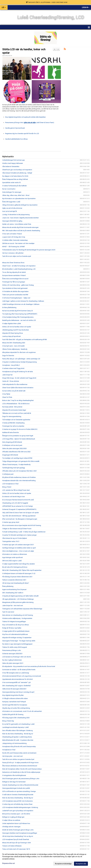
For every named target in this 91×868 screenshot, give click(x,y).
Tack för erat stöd (8, 612)
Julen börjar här (7, 375)
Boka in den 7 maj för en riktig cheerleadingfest (18, 400)
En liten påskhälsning (9, 307)
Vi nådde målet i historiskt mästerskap (15, 240)
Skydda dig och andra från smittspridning (16, 708)
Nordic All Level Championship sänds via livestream (19, 753)
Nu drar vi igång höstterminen (12, 660)
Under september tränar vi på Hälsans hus (16, 823)
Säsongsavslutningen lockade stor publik (16, 788)
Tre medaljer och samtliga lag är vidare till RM (17, 458)
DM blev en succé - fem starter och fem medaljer (18, 243)
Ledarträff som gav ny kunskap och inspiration (18, 811)
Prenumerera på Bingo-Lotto (12, 650)
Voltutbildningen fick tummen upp (14, 160)
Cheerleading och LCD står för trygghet (15, 503)
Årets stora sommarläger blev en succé (15, 279)
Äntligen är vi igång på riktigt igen (13, 817)
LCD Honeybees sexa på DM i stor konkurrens (17, 801)
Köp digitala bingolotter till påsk (13, 695)
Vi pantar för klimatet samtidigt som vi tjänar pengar (19, 535)
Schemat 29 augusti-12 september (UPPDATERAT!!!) (19, 509)
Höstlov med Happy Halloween (13, 163)
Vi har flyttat (6, 394)
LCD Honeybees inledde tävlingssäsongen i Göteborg (20, 807)
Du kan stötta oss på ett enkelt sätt (14, 391)
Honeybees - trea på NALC (11, 365)
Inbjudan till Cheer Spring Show (13, 333)
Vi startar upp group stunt (11, 522)
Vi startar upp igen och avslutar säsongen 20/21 (18, 545)
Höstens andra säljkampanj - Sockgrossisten (17, 618)
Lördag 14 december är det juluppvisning (16, 215)
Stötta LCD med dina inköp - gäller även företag (18, 285)
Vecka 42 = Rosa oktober (11, 381)
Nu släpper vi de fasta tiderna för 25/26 (15, 176)
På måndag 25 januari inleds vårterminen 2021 (17, 577)
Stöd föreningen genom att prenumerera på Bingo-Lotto (21, 779)
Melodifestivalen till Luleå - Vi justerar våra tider (18, 740)
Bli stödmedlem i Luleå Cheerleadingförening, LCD (19, 269)
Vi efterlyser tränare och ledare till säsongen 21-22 (19, 573)
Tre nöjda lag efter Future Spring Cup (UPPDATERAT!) (20, 314)
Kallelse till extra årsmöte (11, 432)
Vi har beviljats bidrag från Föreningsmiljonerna (18, 317)
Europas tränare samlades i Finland (14, 275)
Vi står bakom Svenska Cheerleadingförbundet (18, 795)
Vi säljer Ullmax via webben (11, 820)
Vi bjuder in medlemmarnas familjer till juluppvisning (19, 362)
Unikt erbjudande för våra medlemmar (15, 384)
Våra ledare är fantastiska (11, 166)
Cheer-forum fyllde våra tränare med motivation (18, 388)
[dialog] (45, 859)
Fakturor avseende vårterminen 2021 (14, 580)
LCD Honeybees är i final (10, 484)
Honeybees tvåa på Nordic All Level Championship (19, 747)
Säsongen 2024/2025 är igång (12, 221)
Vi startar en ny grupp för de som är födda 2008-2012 (20, 429)
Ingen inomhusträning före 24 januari (14, 589)
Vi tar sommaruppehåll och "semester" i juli (16, 682)
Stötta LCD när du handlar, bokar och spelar (17, 327)
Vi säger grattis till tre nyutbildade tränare (16, 631)
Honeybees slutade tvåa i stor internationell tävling (19, 481)
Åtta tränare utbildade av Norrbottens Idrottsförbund (20, 766)
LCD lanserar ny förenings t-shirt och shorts (17, 657)
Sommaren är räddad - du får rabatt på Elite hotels (19, 670)
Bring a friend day (8, 721)
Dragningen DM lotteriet (10, 455)
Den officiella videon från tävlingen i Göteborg (17, 730)
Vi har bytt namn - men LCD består (13, 346)
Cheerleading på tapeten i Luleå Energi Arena (17, 737)
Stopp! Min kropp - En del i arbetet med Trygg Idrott (19, 378)
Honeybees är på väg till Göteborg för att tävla (18, 372)
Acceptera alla (81, 864)
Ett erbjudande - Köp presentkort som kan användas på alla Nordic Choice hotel (29, 666)
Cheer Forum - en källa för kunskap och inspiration (19, 266)
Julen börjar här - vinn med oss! (13, 606)
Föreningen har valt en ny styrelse (13, 426)
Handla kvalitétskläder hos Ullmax (16, 139)
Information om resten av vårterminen (15, 554)
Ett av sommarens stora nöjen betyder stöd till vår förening (22, 525)
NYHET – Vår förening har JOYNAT (14, 247)
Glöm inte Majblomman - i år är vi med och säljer (18, 551)
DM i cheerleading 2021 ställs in (13, 593)
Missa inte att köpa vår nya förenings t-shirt (17, 843)
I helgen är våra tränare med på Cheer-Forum (17, 529)
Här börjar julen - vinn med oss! (12, 756)
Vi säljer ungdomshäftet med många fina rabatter (19, 564)
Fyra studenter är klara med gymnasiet (15, 288)
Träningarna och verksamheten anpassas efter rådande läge (22, 609)
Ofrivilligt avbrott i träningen (11, 827)
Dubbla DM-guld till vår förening (13, 714)
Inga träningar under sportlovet (12, 557)
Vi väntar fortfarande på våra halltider (14, 186)
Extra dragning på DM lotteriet (12, 442)
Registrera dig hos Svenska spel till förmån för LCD (22, 134)
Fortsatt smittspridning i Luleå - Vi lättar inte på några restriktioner (24, 532)
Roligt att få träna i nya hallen (12, 628)
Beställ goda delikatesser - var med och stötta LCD (19, 320)
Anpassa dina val (8, 863)
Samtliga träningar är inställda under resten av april (19, 548)
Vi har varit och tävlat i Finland (12, 234)
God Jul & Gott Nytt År (10, 211)
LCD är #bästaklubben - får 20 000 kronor (16, 404)
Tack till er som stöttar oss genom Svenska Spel (18, 759)
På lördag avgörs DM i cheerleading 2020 (16, 718)
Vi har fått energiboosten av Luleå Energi (16, 673)
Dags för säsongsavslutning (12, 416)
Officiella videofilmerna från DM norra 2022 (16, 452)
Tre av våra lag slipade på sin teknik (14, 272)
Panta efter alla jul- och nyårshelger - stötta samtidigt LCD (21, 359)
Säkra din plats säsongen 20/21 (13, 663)
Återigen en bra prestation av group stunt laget (18, 436)
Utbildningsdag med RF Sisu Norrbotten (16, 330)
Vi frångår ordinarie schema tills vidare (15, 698)
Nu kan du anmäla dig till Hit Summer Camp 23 (18, 311)
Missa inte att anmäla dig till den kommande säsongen (20, 227)
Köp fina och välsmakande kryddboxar (15, 634)
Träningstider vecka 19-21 (11, 541)
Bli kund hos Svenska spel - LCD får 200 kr (16, 814)
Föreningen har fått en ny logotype (14, 282)
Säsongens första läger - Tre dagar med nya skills (19, 641)
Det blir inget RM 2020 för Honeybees (15, 705)
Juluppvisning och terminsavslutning (14, 743)
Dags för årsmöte (8, 356)
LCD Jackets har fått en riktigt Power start (16, 490)
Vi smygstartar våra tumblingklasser (14, 775)
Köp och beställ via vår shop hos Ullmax (16, 625)
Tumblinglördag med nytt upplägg (14, 468)
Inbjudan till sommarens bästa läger (14, 410)
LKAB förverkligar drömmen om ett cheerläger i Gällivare (21, 304)
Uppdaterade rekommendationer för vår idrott (17, 679)
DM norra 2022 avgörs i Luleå (12, 561)
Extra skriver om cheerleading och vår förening (18, 615)
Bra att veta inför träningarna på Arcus (15, 567)
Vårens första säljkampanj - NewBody (15, 349)
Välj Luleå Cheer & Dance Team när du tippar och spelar (21, 513)
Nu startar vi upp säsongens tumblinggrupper (17, 644)
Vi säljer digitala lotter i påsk (12, 323)
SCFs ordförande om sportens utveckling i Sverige (19, 791)
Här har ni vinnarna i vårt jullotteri (13, 253)
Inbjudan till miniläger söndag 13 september (17, 638)
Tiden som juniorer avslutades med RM (15, 295)
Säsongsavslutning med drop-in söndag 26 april (18, 692)
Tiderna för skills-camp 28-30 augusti (15, 647)
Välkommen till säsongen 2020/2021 (14, 689)
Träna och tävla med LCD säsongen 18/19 (16, 849)
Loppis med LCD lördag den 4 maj (14, 237)
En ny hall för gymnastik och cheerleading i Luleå (18, 724)
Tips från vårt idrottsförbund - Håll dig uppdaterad (19, 516)
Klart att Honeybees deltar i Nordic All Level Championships (22, 769)
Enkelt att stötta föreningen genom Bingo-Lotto (18, 830)
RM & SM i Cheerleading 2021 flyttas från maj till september (22, 570)
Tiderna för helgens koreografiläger (14, 622)
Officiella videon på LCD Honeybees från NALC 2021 (20, 471)
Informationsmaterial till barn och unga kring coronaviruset (22, 676)
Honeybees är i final (9, 750)
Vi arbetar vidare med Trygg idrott (13, 368)
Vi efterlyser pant (8, 474)
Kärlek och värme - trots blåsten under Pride (17, 224)
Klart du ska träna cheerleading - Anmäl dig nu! (18, 734)
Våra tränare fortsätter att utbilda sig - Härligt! (17, 173)
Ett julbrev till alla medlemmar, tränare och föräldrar (19, 477)
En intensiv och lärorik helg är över (14, 497)
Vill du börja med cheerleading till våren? (16, 583)
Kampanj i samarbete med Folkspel (14, 702)
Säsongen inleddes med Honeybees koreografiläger (20, 833)
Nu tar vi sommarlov (9, 189)
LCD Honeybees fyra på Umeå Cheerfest (16, 839)
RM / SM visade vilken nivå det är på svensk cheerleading (21, 231)
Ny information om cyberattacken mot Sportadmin (19, 199)
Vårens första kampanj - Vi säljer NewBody (16, 465)
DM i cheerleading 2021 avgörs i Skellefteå (16, 686)
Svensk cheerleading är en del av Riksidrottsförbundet (20, 785)
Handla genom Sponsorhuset (15, 128)
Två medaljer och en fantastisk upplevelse (16, 420)
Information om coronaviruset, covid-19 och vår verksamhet (22, 711)
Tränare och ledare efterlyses (12, 846)
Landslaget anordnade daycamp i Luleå (15, 727)
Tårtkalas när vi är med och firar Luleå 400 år (17, 413)
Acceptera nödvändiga (63, 864)
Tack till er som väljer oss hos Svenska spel (17, 256)
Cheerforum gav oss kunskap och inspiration (17, 170)
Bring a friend (7, 487)
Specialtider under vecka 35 (11, 182)
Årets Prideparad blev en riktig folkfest (15, 179)
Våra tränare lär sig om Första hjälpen (15, 538)
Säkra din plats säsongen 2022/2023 (14, 448)
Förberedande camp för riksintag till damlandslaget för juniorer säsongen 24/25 (29, 250)
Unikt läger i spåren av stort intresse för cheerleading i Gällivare (23, 301)
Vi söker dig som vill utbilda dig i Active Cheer (17, 804)
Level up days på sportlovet (11, 336)
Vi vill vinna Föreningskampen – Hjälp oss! (16, 298)
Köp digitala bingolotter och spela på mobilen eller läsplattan (25, 117)
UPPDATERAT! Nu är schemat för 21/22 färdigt (17, 506)
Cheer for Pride (7, 397)
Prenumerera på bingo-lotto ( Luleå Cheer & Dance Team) (30, 123)
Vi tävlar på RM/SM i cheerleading (13, 423)
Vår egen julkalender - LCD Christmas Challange (18, 599)
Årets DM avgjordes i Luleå (11, 202)
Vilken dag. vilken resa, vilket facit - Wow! (16, 195)
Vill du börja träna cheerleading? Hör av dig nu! (18, 836)
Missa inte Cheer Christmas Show (13, 263)
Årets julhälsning (8, 586)
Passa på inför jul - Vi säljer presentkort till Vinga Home (20, 763)
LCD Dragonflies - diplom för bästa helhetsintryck (19, 439)
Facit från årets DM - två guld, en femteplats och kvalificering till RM (25, 340)
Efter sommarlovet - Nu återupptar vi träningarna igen (20, 519)
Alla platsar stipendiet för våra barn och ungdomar (19, 352)
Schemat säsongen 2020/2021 (12, 654)
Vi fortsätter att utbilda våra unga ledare (15, 291)
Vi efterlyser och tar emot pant (12, 445)
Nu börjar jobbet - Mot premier (12, 407)
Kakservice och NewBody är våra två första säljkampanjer (21, 772)
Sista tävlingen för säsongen (12, 192)
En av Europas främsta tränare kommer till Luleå (18, 500)
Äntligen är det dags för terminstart (14, 782)
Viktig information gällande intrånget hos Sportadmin (20, 205)
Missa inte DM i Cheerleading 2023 (14, 343)
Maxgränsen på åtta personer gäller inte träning (18, 602)
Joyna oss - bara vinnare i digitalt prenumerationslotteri (20, 218)
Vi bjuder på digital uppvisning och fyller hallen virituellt (20, 596)
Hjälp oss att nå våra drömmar (12, 208)
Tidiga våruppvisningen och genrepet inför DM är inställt (21, 461)
